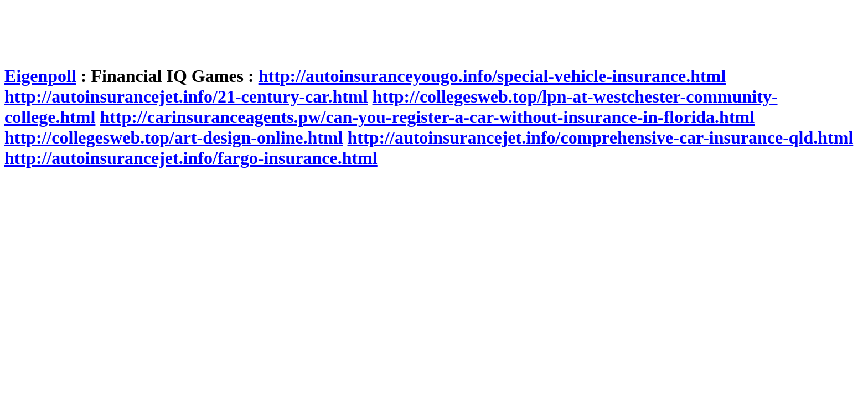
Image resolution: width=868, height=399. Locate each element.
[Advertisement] (206, 29)
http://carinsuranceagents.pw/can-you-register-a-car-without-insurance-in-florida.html (427, 117)
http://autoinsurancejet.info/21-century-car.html (186, 96)
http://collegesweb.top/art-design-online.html (174, 137)
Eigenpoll (40, 76)
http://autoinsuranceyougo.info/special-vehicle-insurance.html (492, 76)
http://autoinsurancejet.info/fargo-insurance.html (191, 158)
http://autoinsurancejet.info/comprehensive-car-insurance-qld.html (601, 137)
